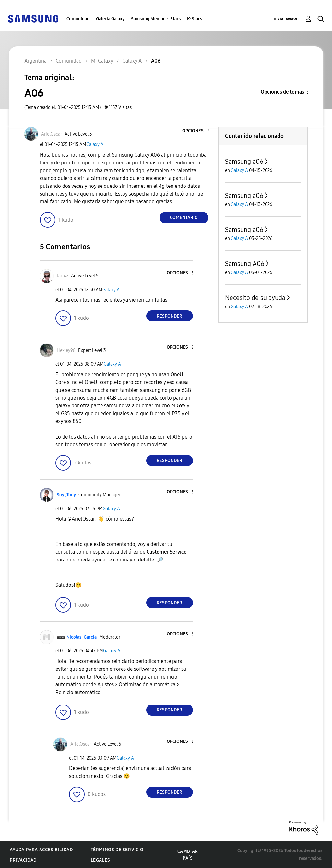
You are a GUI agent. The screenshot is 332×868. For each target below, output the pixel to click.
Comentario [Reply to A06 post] (184, 217)
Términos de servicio (117, 850)
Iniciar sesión (285, 19)
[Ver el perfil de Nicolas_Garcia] (82, 637)
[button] (197, 131)
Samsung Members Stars (156, 19)
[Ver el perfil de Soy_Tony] (66, 495)
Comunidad (78, 19)
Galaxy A (95, 145)
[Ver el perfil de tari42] (63, 276)
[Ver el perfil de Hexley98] (66, 350)
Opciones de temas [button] (282, 92)
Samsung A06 (245, 264)
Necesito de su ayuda (255, 298)
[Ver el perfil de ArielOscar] (52, 134)
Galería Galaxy (110, 19)
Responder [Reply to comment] (169, 316)
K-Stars (195, 19)
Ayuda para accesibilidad (41, 850)
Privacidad (23, 860)
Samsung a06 (244, 162)
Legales (101, 860)
